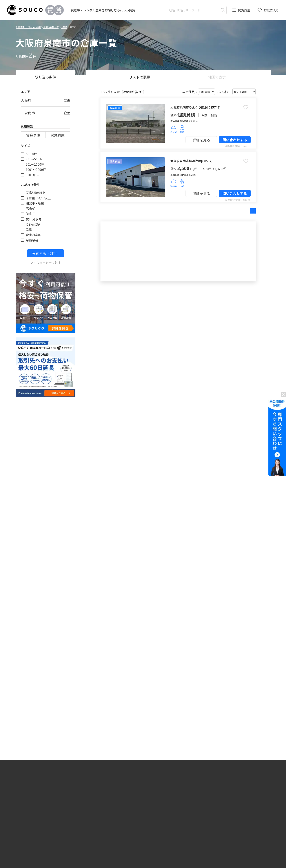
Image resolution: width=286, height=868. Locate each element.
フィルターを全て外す (46, 263)
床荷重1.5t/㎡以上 (36, 198)
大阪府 (64, 27)
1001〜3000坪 (33, 170)
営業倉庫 (58, 135)
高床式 (28, 208)
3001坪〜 (30, 175)
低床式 (28, 214)
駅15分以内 (31, 219)
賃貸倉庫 (33, 135)
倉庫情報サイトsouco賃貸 (28, 27)
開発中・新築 (33, 203)
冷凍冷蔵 (29, 240)
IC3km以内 (31, 224)
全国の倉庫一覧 (51, 27)
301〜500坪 (32, 159)
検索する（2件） (45, 253)
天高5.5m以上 (33, 193)
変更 (67, 100)
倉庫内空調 (31, 235)
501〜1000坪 (33, 164)
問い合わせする (235, 140)
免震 (26, 230)
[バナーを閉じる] (283, 395)
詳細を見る (201, 140)
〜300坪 (29, 154)
